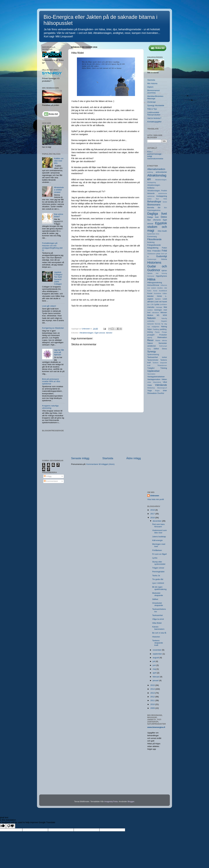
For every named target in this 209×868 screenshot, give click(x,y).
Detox (164, 217)
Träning (164, 368)
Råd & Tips (152, 109)
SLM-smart (163, 346)
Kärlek (159, 296)
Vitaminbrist (157, 382)
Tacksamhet (153, 357)
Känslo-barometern (158, 628)
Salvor (150, 343)
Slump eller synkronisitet (159, 563)
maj (155, 669)
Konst (155, 291)
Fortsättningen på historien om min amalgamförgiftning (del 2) (52, 247)
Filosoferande (154, 239)
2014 (153, 689)
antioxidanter (161, 172)
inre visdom (152, 288)
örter (165, 390)
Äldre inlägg (134, 458)
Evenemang (152, 237)
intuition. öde (162, 288)
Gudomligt (162, 256)
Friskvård (156, 251)
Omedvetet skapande (158, 604)
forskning (151, 242)
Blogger (131, 801)
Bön (166, 208)
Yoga (149, 390)
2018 (153, 510)
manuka (151, 307)
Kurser (150, 293)
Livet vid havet (161, 302)
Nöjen (150, 329)
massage (159, 307)
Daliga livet (153, 217)
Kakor (149, 291)
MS (158, 315)
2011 (153, 700)
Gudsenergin (152, 259)
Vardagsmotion (154, 379)
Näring (164, 327)
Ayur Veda (161, 199)
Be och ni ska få (159, 633)
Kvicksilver (158, 293)
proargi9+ (151, 335)
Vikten (164, 379)
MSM (165, 315)
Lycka (157, 304)
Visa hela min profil (156, 499)
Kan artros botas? (58, 215)
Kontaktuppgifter (154, 122)
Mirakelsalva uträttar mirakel (59, 190)
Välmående (161, 385)
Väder (150, 385)
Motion (150, 315)
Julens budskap (159, 537)
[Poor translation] (11, 826)
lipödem (158, 299)
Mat (165, 307)
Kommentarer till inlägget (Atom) (100, 464)
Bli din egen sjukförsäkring (159, 588)
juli (154, 661)
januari (156, 680)
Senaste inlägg (80, 458)
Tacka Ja (156, 576)
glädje (158, 254)
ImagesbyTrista (111, 801)
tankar (164, 357)
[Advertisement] (106, 434)
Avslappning (162, 196)
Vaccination (151, 374)
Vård (165, 382)
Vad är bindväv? (154, 118)
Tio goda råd (158, 579)
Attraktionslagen (86, 333)
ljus (148, 304)
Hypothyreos (161, 276)
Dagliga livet (157, 214)
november (157, 650)
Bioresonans (154, 205)
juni (155, 665)
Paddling (156, 329)
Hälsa (151, 279)
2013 (153, 693)
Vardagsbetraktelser (156, 377)
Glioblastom (151, 254)
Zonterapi (151, 102)
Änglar (157, 391)
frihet (149, 251)
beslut (165, 202)
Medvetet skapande (158, 594)
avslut (149, 199)
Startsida (108, 458)
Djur (149, 220)
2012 (153, 697)
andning (150, 172)
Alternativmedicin (156, 169)
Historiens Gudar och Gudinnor (157, 266)
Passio (157, 332)
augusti (156, 658)
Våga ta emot (158, 619)
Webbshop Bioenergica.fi (157, 388)
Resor (150, 340)
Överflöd (161, 393)
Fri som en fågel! (160, 554)
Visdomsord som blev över (160, 531)
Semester (163, 343)
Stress (164, 349)
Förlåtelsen (157, 550)
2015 (153, 685)
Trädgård (151, 368)
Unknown (155, 496)
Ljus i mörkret (158, 583)
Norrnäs (157, 324)
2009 (153, 708)
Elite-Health (162, 231)
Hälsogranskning (155, 283)
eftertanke (157, 220)
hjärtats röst (153, 273)
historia (164, 259)
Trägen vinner (158, 568)
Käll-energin (157, 540)
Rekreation (162, 337)
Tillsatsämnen (162, 365)
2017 (153, 514)
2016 (153, 518)
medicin (150, 310)
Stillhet (156, 349)
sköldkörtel (152, 346)
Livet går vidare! (49, 306)
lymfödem (163, 304)
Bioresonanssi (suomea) (153, 92)
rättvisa (164, 340)
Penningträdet (158, 572)
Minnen (164, 312)
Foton (164, 248)
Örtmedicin (152, 393)
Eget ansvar (100, 333)
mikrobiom (155, 313)
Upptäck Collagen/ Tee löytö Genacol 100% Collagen (58, 278)
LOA (152, 304)
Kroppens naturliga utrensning (50, 407)
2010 (153, 704)
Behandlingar (154, 202)
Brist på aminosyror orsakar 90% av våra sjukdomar (51, 381)
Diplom (150, 87)
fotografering (153, 248)
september (158, 654)
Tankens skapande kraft (158, 643)
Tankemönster (153, 360)
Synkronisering (153, 355)
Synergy (152, 351)
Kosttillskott (163, 291)
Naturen (152, 318)
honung (164, 273)
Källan (165, 293)
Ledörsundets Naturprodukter (154, 114)
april (155, 673)
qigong (150, 337)
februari (156, 677)
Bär (159, 208)
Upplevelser (153, 371)
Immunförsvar (153, 285)
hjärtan (164, 271)
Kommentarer (51, 481)
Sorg (149, 349)
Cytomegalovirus (154, 210)
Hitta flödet (157, 623)
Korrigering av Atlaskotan (53, 328)
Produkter (163, 335)
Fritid (164, 251)
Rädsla (158, 340)
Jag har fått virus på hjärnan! (59, 352)
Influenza (164, 285)
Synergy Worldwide (156, 105)
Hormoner (151, 276)
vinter (149, 382)
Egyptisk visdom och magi (157, 227)
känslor (109, 333)
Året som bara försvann (158, 525)
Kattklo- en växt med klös (59, 161)
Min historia (152, 83)
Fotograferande (154, 245)
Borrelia (151, 208)
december (157, 521)
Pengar (164, 332)
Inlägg (48, 476)
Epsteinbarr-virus (153, 234)
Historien (156, 637)
